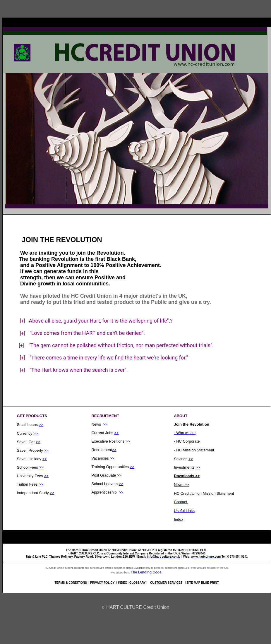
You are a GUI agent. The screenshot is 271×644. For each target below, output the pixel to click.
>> (41, 425)
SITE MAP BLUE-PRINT (203, 583)
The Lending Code (146, 572)
